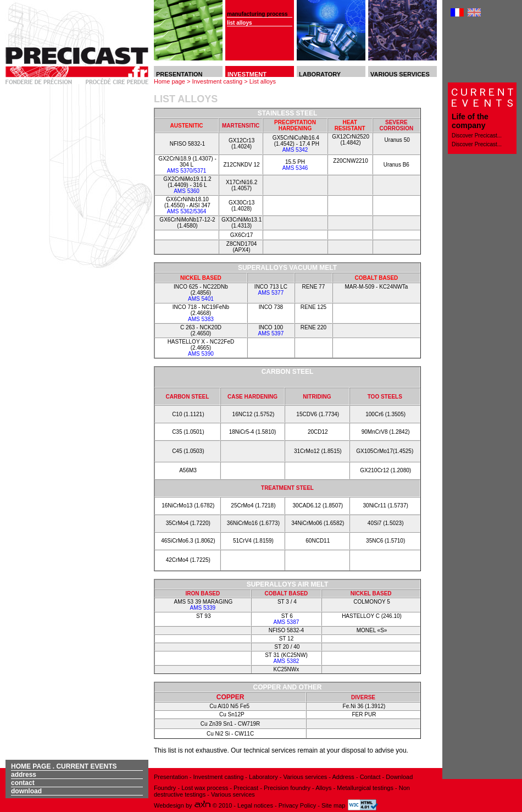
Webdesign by (183, 805)
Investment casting (217, 81)
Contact (23, 783)
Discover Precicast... (477, 136)
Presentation (171, 777)
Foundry (166, 788)
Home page (170, 81)
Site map (333, 805)
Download (26, 791)
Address (24, 775)
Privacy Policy (298, 805)
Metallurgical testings (365, 788)
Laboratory (263, 777)
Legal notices (256, 805)
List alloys (240, 23)
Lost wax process (205, 788)
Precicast (245, 788)
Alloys (323, 788)
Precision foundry (287, 788)
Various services (305, 777)
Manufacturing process (257, 14)
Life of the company (470, 121)
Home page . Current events (64, 766)
